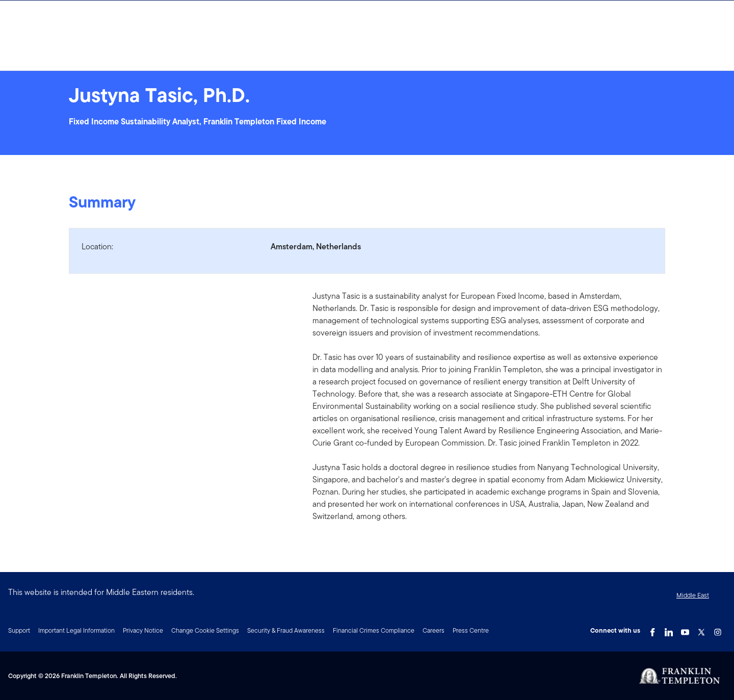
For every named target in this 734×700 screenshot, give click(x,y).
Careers (434, 630)
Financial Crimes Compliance (374, 630)
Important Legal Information (76, 630)
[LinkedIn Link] (669, 630)
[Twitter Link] (701, 630)
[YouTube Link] (685, 630)
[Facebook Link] (652, 630)
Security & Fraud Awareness (286, 630)
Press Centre (471, 630)
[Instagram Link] (718, 630)
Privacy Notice (143, 630)
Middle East (693, 595)
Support (19, 630)
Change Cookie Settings (205, 630)
